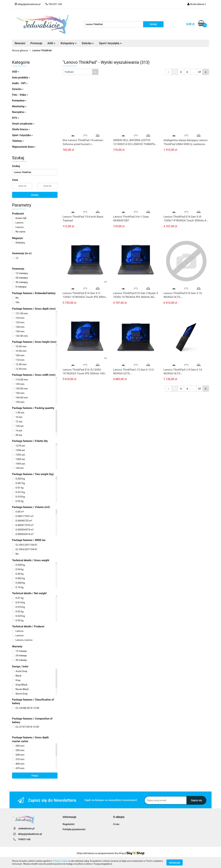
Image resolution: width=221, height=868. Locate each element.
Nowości (20, 43)
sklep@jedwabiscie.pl (30, 834)
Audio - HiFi (20, 83)
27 (200, 72)
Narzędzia (19, 112)
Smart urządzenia (23, 124)
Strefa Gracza (21, 129)
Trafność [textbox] (69, 72)
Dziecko (88, 43)
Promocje (36, 43)
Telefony (18, 141)
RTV (16, 118)
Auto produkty (21, 78)
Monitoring (19, 106)
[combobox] (81, 72)
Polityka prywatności (74, 829)
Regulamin (69, 824)
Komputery (69, 43)
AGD (51, 43)
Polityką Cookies (60, 861)
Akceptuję (175, 862)
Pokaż (35, 776)
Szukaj (35, 195)
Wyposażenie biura (24, 147)
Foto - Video (20, 95)
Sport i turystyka (110, 43)
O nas (116, 824)
